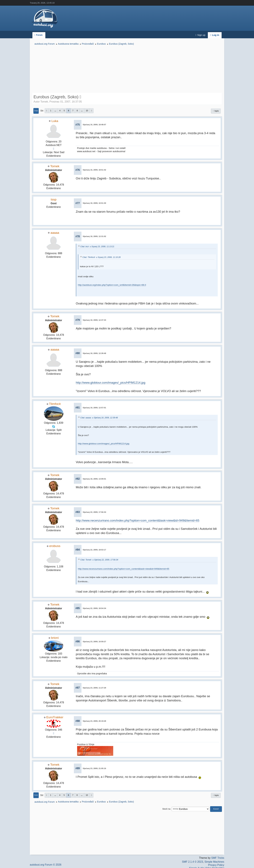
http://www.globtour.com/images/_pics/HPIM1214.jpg (111, 383)
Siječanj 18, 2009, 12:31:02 (94, 236)
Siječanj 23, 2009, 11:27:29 (94, 688)
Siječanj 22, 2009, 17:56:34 (94, 512)
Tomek (55, 166)
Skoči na (166, 809)
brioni (55, 638)
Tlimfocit (55, 404)
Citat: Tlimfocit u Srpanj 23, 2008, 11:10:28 (101, 257)
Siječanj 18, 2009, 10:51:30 (94, 203)
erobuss (55, 546)
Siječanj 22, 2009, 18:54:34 (94, 608)
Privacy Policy (216, 865)
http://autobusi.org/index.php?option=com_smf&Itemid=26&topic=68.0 (112, 285)
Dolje (36, 111)
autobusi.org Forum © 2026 (46, 865)
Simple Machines (214, 862)
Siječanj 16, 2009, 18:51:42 (94, 170)
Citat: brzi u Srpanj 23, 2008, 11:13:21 (97, 247)
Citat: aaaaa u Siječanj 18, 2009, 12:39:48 (99, 418)
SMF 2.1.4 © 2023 (192, 862)
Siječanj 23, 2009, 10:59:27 (94, 642)
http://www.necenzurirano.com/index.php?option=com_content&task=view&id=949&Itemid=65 (138, 520)
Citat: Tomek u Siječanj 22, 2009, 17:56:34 (99, 560)
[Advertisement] (127, 69)
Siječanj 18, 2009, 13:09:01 (94, 479)
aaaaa (55, 233)
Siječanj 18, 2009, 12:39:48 (94, 353)
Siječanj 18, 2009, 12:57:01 (94, 408)
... (55, 111)
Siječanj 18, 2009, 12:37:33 (94, 320)
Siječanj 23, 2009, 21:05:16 (94, 768)
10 (87, 111)
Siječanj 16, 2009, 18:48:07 (94, 125)
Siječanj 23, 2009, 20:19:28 (94, 721)
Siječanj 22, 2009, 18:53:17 (94, 550)
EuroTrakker (55, 717)
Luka (55, 121)
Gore (36, 795)
